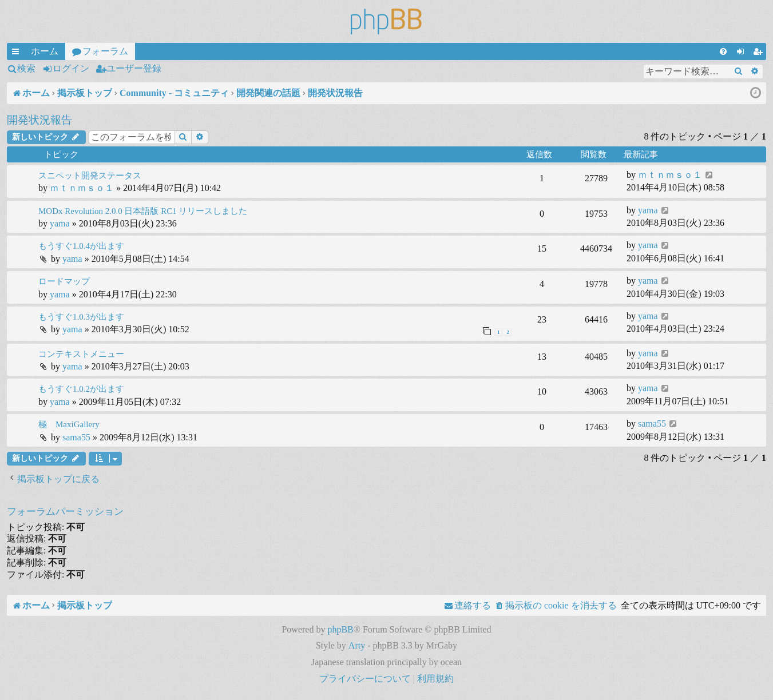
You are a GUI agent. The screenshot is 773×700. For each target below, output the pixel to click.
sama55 (76, 437)
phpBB (340, 629)
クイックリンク (18, 53)
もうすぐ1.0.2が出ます (81, 389)
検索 (26, 68)
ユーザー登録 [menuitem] (760, 53)
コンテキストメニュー (81, 354)
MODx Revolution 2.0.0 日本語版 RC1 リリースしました (143, 211)
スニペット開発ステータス (90, 176)
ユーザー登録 (134, 68)
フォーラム (105, 51)
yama (60, 223)
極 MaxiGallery (69, 424)
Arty (357, 645)
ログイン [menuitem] (743, 53)
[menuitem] (723, 51)
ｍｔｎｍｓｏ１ (82, 188)
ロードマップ (64, 281)
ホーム (45, 51)
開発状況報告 (39, 120)
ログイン (71, 68)
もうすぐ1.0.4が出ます (81, 246)
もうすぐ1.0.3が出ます (81, 317)
